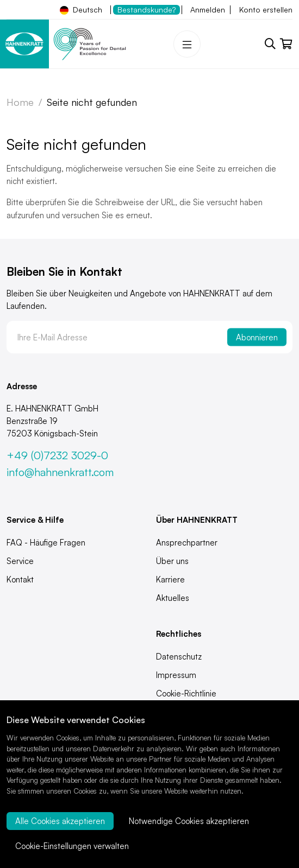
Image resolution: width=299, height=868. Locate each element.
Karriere (170, 579)
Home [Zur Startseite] (20, 102)
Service (20, 561)
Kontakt (20, 579)
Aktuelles (173, 598)
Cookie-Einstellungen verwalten (72, 846)
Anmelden (208, 9)
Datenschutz (179, 657)
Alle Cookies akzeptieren (60, 821)
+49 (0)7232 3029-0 (57, 455)
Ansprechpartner (187, 543)
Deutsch (81, 10)
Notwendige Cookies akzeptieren (189, 821)
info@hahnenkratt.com (60, 472)
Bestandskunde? (147, 9)
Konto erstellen (266, 9)
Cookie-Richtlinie (186, 693)
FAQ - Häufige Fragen (46, 543)
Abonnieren (257, 337)
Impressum (176, 675)
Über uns (172, 561)
